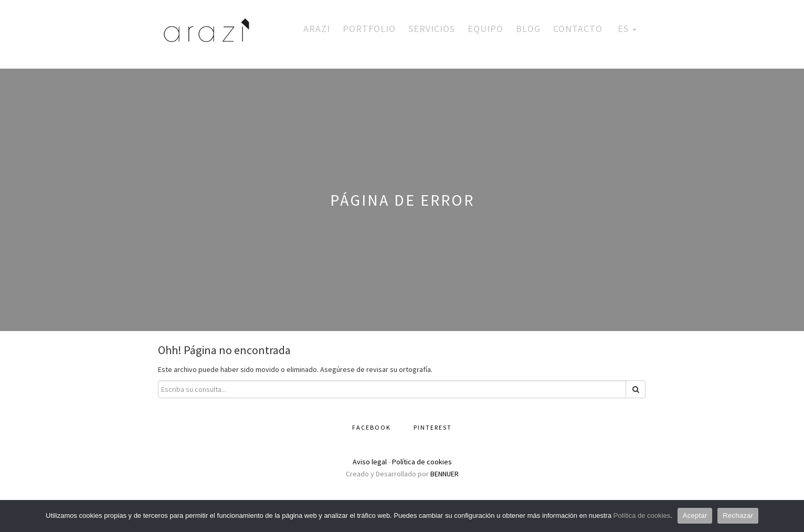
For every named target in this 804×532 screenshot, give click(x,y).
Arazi (317, 29)
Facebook (372, 427)
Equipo (485, 29)
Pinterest (433, 427)
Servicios (432, 29)
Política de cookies (422, 462)
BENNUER (445, 474)
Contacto (578, 29)
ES (626, 29)
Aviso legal (370, 462)
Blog (528, 29)
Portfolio (369, 29)
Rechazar (738, 515)
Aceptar (695, 515)
